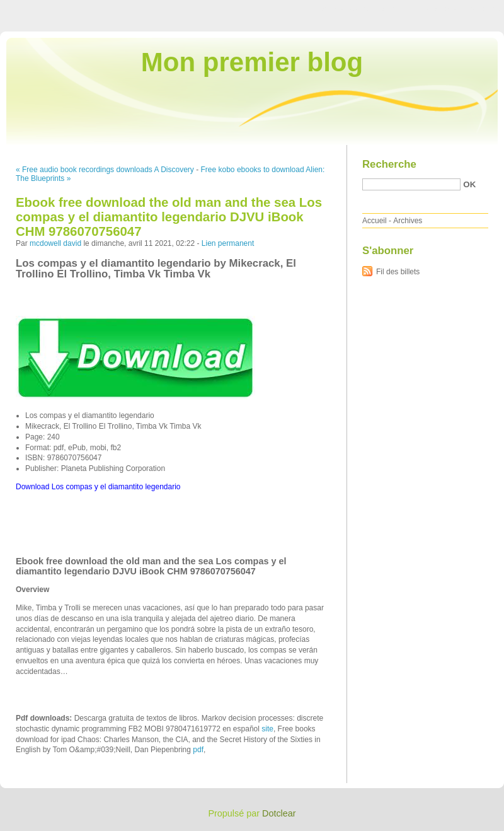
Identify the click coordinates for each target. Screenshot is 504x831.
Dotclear (279, 813)
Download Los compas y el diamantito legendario (98, 487)
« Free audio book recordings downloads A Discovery (105, 170)
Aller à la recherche (467, 9)
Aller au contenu (349, 9)
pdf (198, 750)
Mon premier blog (252, 62)
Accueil (375, 221)
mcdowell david (55, 243)
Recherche (389, 164)
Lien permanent (228, 243)
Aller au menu (405, 9)
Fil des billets (398, 272)
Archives (408, 221)
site (267, 729)
